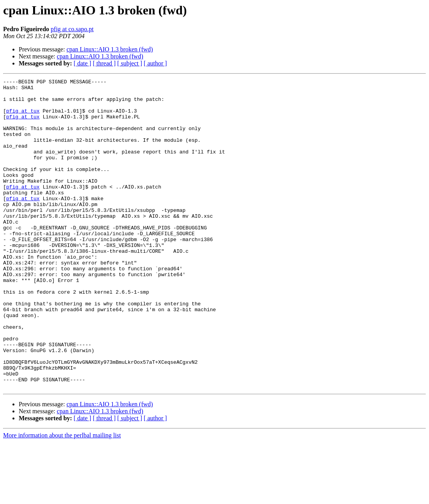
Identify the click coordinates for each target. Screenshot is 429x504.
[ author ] (155, 63)
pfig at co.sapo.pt (72, 29)
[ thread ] (104, 63)
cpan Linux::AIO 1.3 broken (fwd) (110, 49)
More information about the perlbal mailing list (62, 497)
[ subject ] (130, 63)
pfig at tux (23, 118)
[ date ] (82, 63)
